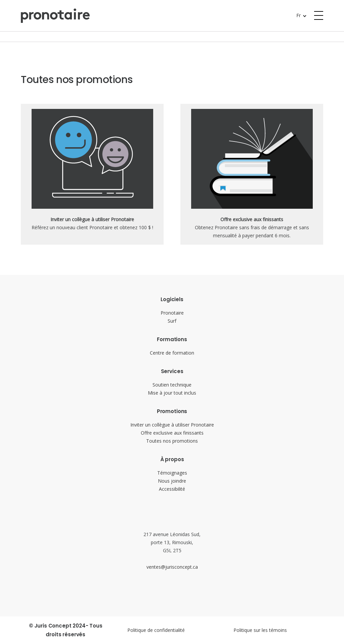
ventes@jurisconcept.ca (172, 567)
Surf (172, 321)
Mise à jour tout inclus (172, 393)
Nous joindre (172, 481)
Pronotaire (172, 313)
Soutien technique (172, 385)
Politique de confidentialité (156, 630)
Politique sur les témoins (260, 630)
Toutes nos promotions (172, 441)
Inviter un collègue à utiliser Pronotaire (172, 425)
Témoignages (172, 473)
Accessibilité (172, 489)
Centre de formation (172, 353)
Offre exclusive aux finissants (172, 433)
